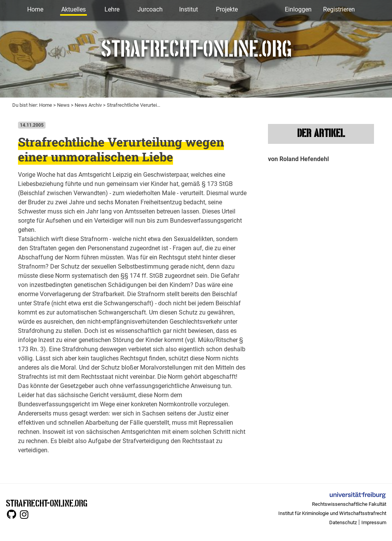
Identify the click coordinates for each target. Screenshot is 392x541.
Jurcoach (150, 9)
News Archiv (88, 105)
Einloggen (298, 9)
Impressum (374, 522)
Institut (189, 9)
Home (35, 9)
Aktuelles (73, 9)
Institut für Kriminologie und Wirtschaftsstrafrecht (332, 513)
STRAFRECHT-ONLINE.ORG (47, 503)
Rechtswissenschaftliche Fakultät (349, 504)
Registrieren (339, 9)
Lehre (112, 9)
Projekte (227, 9)
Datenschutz (343, 522)
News (63, 105)
